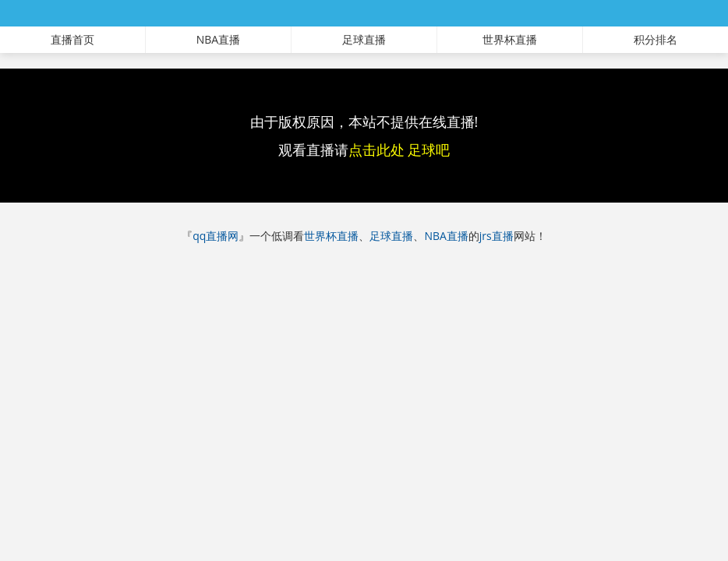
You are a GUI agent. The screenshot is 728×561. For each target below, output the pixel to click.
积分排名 (656, 39)
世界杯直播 (510, 39)
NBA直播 (218, 39)
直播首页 (72, 39)
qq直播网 (216, 236)
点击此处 (376, 150)
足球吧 (429, 150)
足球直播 (364, 39)
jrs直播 (497, 236)
